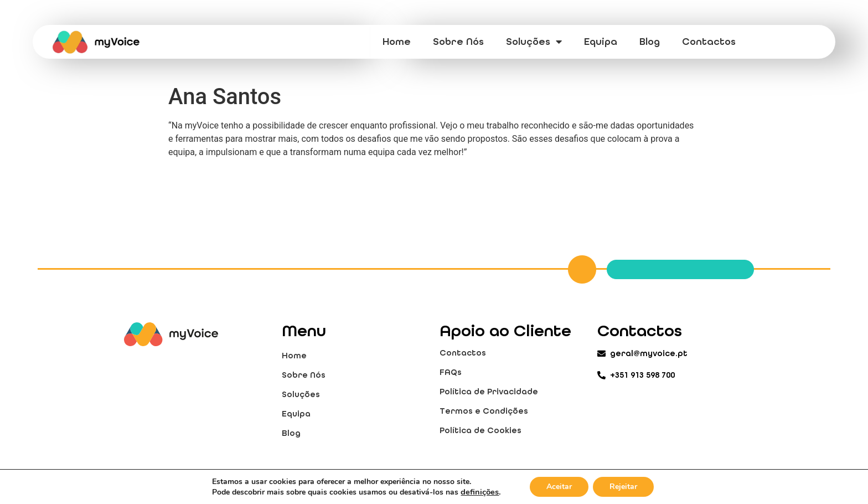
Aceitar (559, 487)
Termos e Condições (484, 411)
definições (480, 492)
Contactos (709, 42)
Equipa (601, 42)
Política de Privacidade (489, 392)
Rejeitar (623, 487)
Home (397, 42)
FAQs (451, 372)
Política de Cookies (480, 430)
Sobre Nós (458, 42)
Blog (650, 42)
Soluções (534, 42)
